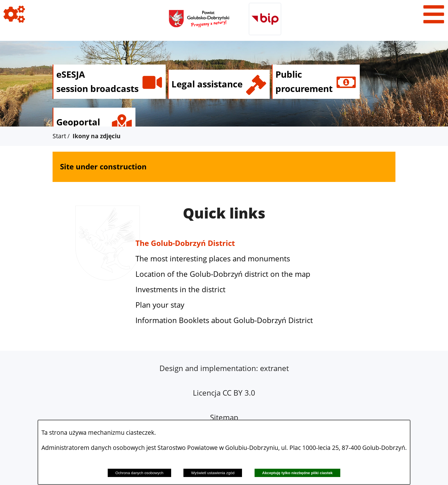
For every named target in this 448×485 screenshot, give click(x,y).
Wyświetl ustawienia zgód (213, 473)
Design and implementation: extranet (224, 368)
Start (59, 136)
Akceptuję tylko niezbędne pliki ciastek (298, 473)
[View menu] (434, 14)
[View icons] (14, 14)
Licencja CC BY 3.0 (224, 393)
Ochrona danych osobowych (139, 473)
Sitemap (224, 417)
